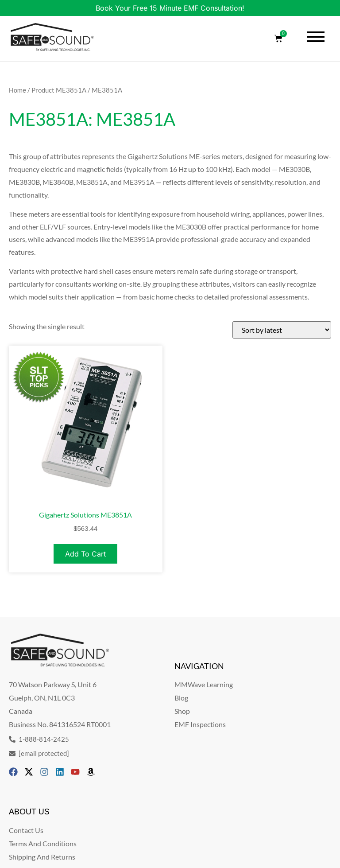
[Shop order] (282, 330)
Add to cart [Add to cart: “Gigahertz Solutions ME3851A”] (85, 554)
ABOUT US (29, 812)
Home (17, 90)
